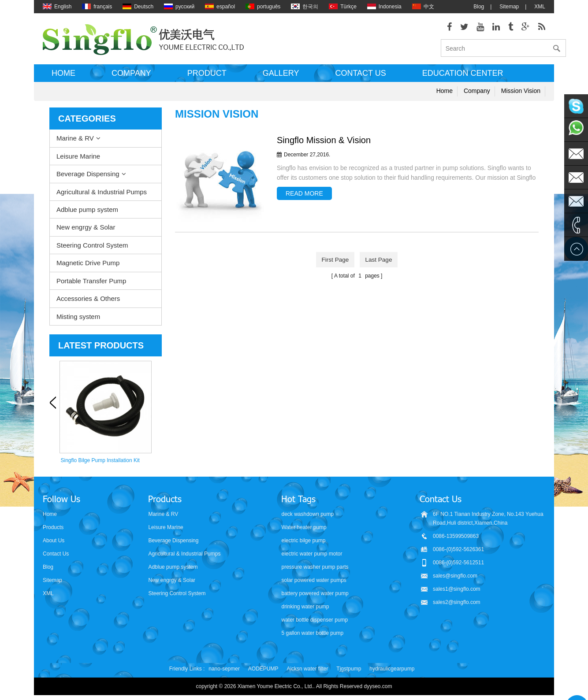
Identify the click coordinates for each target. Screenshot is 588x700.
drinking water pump (305, 607)
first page (334, 262)
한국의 (305, 7)
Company (131, 76)
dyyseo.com (378, 687)
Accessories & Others (88, 302)
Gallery (281, 76)
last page (380, 262)
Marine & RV (75, 141)
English (57, 7)
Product (207, 76)
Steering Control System (92, 248)
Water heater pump (304, 528)
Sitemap (509, 7)
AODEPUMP (263, 669)
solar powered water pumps (314, 581)
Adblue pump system (87, 213)
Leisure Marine (78, 159)
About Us (54, 541)
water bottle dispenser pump (314, 620)
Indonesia (384, 7)
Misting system (78, 319)
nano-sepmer (224, 669)
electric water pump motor (312, 554)
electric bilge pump (303, 541)
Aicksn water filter (307, 669)
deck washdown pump (307, 515)
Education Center (463, 76)
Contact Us (56, 554)
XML (540, 7)
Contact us (360, 76)
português (263, 7)
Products (53, 528)
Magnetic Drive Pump (88, 266)
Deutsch (138, 7)
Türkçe (343, 7)
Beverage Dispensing (88, 177)
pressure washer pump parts (315, 567)
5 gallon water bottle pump (312, 633)
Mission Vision (521, 94)
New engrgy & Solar (86, 230)
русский (179, 7)
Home (63, 76)
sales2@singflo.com (457, 603)
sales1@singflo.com (457, 589)
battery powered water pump (315, 594)
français (97, 7)
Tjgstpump (349, 669)
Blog (479, 7)
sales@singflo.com (455, 576)
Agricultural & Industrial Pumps (102, 194)
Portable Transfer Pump (91, 283)
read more (304, 196)
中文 (423, 7)
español (220, 7)
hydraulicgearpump (392, 669)
